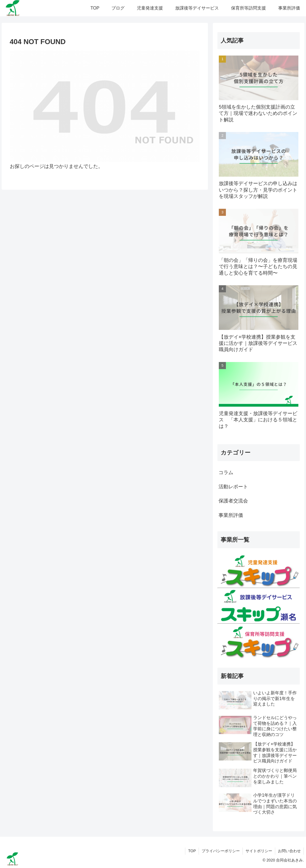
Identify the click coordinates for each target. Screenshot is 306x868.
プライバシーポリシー (221, 851)
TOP (192, 851)
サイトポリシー (259, 851)
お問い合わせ (289, 851)
